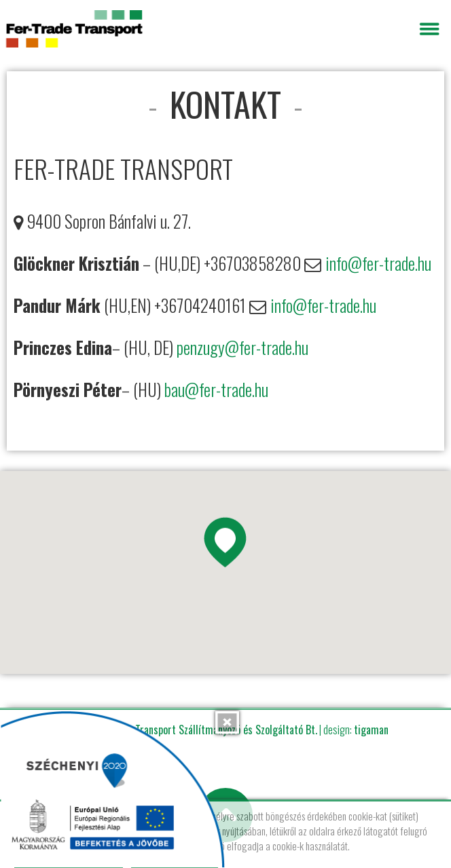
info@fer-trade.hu (378, 263)
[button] (225, 547)
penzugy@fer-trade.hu (242, 347)
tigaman (371, 730)
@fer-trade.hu (227, 389)
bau (175, 389)
